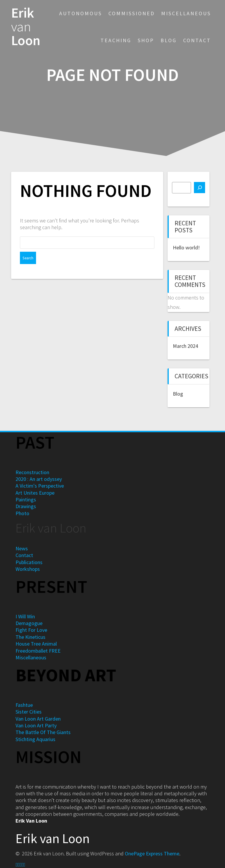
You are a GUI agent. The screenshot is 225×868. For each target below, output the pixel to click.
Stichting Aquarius (35, 739)
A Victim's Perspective (40, 486)
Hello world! (186, 247)
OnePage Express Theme (152, 853)
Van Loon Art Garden (38, 719)
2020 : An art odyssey (39, 479)
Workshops (28, 569)
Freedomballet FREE (38, 651)
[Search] (200, 188)
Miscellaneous (186, 13)
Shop (146, 40)
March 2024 (185, 346)
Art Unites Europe (35, 493)
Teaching (116, 40)
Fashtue (24, 705)
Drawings (26, 506)
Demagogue (29, 623)
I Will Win (25, 616)
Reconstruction (32, 472)
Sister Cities (29, 712)
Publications (29, 562)
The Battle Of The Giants (43, 732)
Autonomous (81, 13)
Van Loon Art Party (36, 725)
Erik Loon (26, 27)
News (22, 548)
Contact (197, 40)
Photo (22, 513)
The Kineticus (30, 637)
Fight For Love (31, 630)
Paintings (26, 499)
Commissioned (132, 13)
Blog (169, 40)
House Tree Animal (36, 644)
